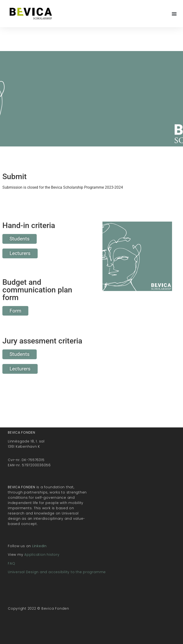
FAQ (11, 563)
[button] (174, 13)
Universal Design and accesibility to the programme (57, 572)
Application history (42, 555)
